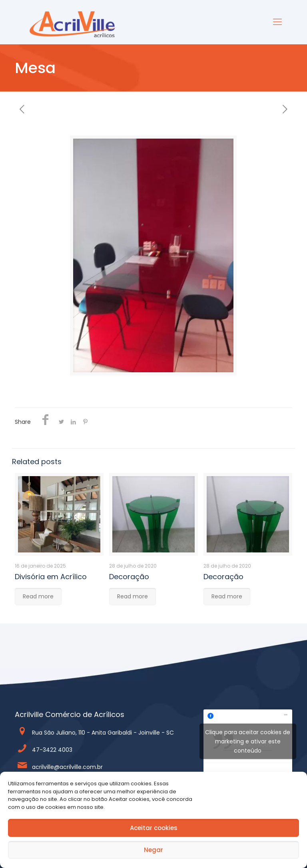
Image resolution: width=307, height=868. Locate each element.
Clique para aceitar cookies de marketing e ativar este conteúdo (248, 741)
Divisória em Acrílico (51, 577)
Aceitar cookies (154, 828)
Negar (153, 850)
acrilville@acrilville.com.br (67, 767)
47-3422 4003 (52, 750)
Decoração (129, 577)
